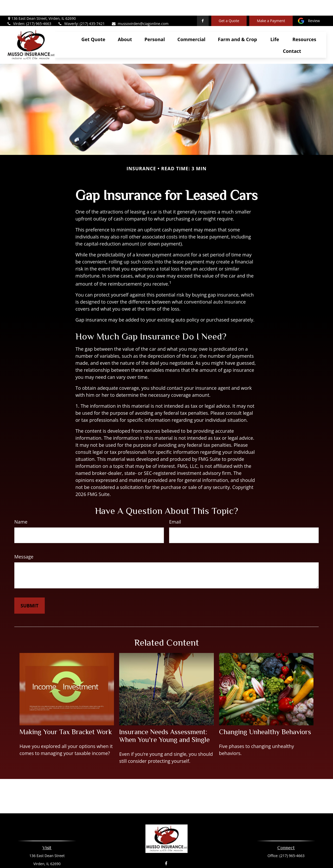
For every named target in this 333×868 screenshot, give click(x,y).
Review (314, 5)
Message (24, 541)
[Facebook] (203, 5)
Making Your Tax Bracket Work (66, 716)
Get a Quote (229, 5)
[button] (93, 23)
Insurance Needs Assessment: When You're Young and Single (164, 720)
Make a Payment (271, 5)
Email (175, 506)
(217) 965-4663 (292, 840)
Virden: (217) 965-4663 (29, 8)
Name (21, 506)
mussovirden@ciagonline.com (140, 8)
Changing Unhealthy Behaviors (265, 716)
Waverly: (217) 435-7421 (81, 8)
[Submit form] (30, 590)
